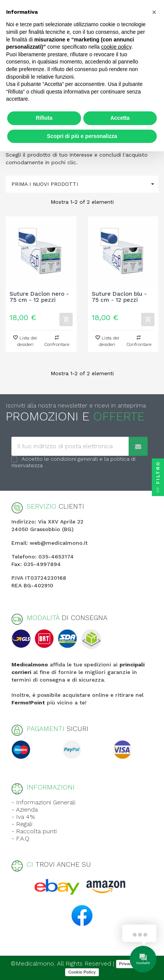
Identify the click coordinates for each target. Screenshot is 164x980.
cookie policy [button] (116, 47)
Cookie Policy (82, 972)
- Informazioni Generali (43, 802)
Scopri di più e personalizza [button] (82, 136)
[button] (154, 12)
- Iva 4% (23, 817)
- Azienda (25, 810)
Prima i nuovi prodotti (85, 184)
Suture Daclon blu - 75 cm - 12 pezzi (119, 297)
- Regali (22, 824)
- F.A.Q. (21, 838)
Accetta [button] (120, 118)
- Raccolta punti (34, 831)
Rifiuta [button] (44, 118)
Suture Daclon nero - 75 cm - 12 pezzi (39, 297)
